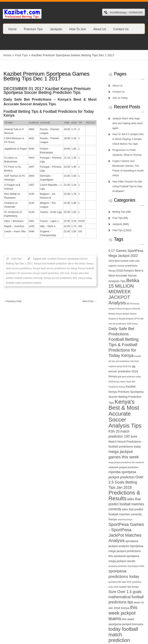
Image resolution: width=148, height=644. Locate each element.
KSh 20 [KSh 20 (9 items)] (115, 417)
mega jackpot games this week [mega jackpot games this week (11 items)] (126, 437)
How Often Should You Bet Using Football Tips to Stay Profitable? (128, 182)
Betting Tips (120, 207)
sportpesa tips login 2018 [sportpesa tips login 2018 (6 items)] (121, 568)
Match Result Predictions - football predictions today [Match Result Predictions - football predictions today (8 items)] (125, 427)
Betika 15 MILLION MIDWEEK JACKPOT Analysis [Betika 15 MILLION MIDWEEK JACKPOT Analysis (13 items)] (122, 287)
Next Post (90, 297)
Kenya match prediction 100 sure (49, 269)
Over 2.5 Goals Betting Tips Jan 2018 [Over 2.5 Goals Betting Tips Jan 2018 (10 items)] (125, 469)
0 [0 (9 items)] (110, 246)
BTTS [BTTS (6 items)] (130, 314)
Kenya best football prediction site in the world (48, 260)
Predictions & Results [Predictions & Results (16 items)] (125, 482)
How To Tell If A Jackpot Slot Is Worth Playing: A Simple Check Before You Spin (129, 134)
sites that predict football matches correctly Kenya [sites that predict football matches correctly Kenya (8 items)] (127, 501)
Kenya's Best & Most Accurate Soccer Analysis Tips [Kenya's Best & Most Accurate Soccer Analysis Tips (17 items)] (126, 399)
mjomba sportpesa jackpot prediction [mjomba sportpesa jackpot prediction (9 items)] (123, 458)
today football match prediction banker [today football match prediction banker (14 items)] (128, 621)
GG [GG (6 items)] (122, 357)
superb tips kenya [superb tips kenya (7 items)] (130, 573)
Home (12, 29)
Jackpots (56, 29)
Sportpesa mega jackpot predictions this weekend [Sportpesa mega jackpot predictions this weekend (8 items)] (127, 537)
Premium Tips (33, 29)
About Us (100, 29)
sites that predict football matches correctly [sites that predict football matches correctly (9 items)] (127, 490)
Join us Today (121, 98)
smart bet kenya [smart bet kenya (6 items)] (126, 506)
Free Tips (119, 213)
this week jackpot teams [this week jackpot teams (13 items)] (124, 599)
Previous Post (10, 297)
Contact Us (121, 29)
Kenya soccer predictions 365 (50, 274)
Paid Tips (19, 55)
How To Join (78, 29)
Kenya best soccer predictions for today (47, 264)
